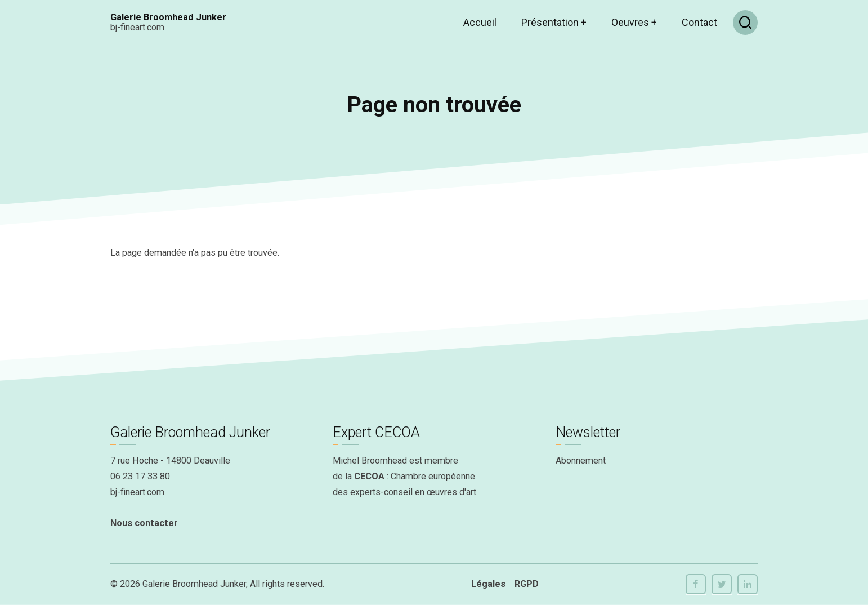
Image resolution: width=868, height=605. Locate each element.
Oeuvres (634, 22)
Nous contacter (144, 523)
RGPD (527, 584)
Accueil (480, 22)
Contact (699, 22)
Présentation (554, 22)
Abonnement (581, 461)
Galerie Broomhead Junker (168, 17)
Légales (488, 584)
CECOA (369, 476)
